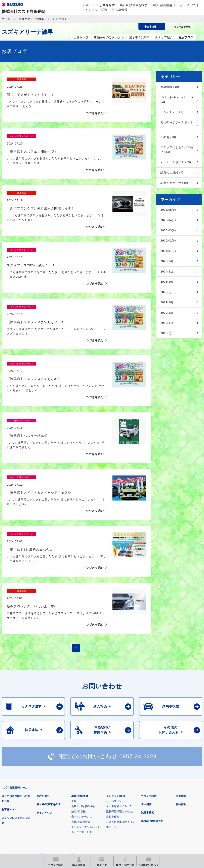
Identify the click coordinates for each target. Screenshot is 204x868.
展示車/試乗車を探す (134, 5)
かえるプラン (114, 732)
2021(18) (167, 302)
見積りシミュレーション (72, 805)
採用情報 (181, 735)
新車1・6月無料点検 (83, 737)
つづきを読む (95, 106)
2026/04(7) (168, 220)
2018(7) (166, 333)
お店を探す (107, 5)
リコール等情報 (171, 805)
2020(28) (167, 313)
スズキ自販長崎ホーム (15, 718)
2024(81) (167, 272)
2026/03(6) (168, 230)
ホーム (90, 5)
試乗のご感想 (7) (172, 173)
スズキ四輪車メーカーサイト (22, 805)
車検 (74, 732)
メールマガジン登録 (122, 805)
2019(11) (167, 323)
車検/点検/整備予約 (152, 752)
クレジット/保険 (97, 10)
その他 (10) (168, 137)
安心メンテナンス (82, 747)
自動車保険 (113, 747)
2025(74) (167, 261)
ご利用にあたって (48, 785)
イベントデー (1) (172, 112)
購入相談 (146, 735)
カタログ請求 (149, 727)
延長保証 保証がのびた (120, 742)
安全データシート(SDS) (15, 785)
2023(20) (167, 282)
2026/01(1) (168, 251)
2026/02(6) (168, 241)
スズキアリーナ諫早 (31, 19)
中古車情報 (120, 10)
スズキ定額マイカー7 (119, 737)
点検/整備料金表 (81, 752)
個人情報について (77, 785)
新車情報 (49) (170, 87)
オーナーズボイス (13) (176, 162)
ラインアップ (186, 5)
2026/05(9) (168, 210)
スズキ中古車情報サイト (22, 825)
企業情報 (181, 727)
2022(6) (166, 292)
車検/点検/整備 (162, 5)
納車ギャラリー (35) (174, 183)
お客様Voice (9, 740)
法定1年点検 (78, 742)
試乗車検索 (148, 743)
